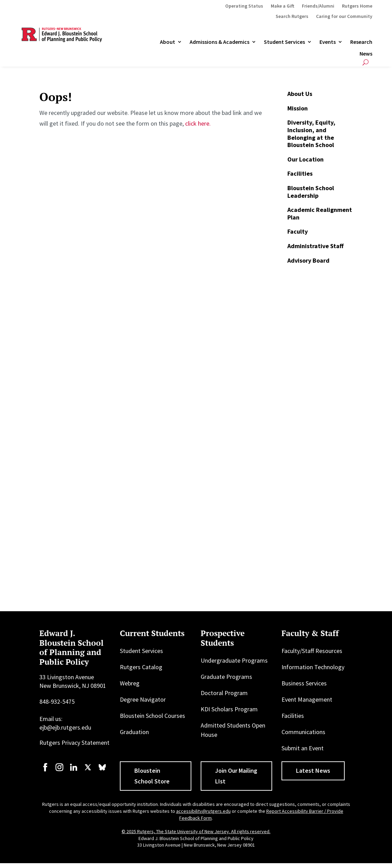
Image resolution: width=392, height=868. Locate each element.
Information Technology (313, 667)
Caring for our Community (344, 17)
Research (361, 42)
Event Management (307, 699)
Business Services (304, 683)
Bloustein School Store (152, 776)
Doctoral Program (224, 693)
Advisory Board (308, 260)
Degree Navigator (143, 699)
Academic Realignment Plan (320, 213)
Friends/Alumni (318, 6)
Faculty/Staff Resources (312, 651)
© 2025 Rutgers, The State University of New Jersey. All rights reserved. (196, 831)
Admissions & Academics (219, 42)
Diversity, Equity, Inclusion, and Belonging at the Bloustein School (311, 134)
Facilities (300, 173)
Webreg (130, 683)
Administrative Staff (315, 246)
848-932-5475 (57, 701)
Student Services (284, 42)
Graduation (134, 732)
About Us (300, 94)
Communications (303, 732)
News (366, 54)
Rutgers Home (357, 6)
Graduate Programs (226, 677)
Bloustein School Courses (152, 716)
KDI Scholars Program (229, 709)
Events (328, 42)
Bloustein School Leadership (311, 192)
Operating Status (244, 6)
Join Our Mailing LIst (236, 776)
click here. (198, 123)
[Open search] (366, 62)
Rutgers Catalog (141, 667)
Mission (298, 108)
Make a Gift (283, 6)
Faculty (298, 231)
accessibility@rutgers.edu (203, 811)
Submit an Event (303, 748)
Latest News (313, 771)
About (168, 42)
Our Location (305, 159)
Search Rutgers (292, 17)
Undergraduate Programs (234, 660)
